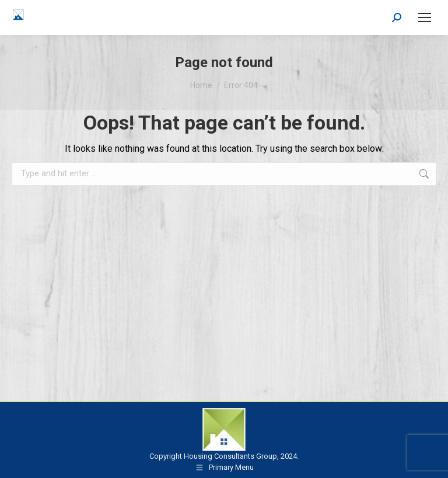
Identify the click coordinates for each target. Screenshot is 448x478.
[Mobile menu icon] (425, 18)
